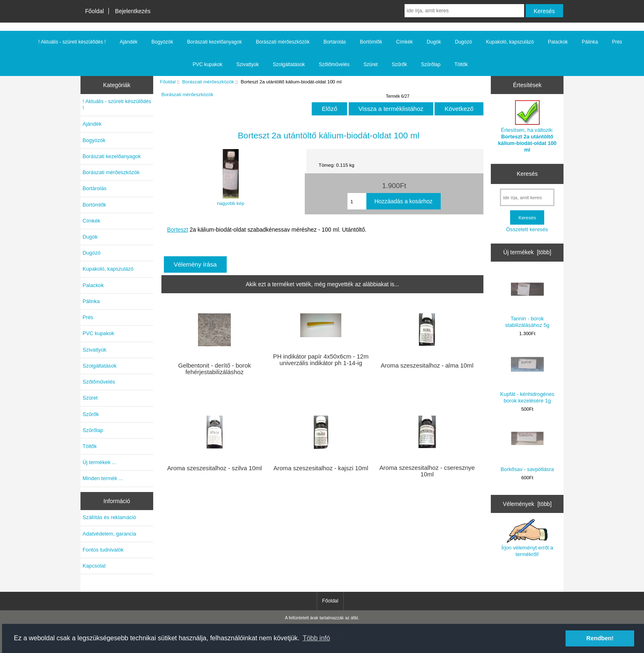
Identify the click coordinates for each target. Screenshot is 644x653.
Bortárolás (335, 42)
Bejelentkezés (133, 11)
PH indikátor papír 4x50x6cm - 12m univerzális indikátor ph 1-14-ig (321, 360)
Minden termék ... (103, 478)
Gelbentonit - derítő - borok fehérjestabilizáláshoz (215, 369)
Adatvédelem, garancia (109, 534)
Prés (617, 42)
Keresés (527, 174)
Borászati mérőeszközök (208, 82)
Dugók (434, 42)
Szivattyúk (248, 64)
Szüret (371, 64)
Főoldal (94, 11)
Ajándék (128, 42)
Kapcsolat (94, 566)
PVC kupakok (208, 64)
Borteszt (178, 230)
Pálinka (590, 42)
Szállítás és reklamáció (109, 517)
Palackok (558, 42)
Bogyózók (162, 42)
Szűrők (399, 64)
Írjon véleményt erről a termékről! (527, 538)
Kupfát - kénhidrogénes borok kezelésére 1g (527, 376)
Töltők (461, 64)
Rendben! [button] (600, 638)
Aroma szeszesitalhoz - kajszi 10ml (321, 468)
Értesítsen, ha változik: (527, 126)
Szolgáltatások (289, 64)
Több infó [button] (316, 638)
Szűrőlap (431, 64)
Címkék (404, 42)
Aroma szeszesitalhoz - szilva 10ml (215, 468)
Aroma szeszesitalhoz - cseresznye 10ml (427, 471)
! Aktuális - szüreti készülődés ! (72, 42)
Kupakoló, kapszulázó (510, 42)
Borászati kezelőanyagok (215, 42)
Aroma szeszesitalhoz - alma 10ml (427, 366)
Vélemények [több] (527, 504)
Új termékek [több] (527, 252)
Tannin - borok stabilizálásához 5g (527, 300)
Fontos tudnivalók (103, 550)
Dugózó (463, 42)
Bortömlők (371, 42)
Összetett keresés (527, 229)
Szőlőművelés (334, 64)
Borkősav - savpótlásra (527, 448)
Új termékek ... (99, 462)
